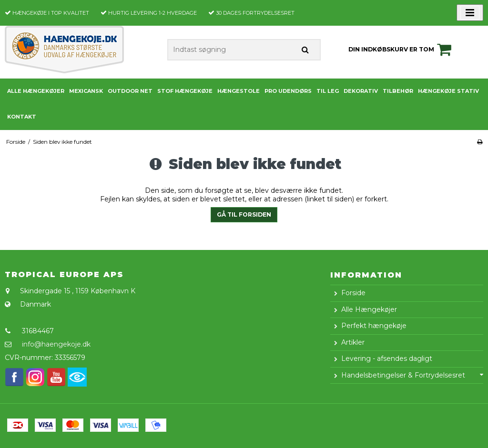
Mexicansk (86, 91)
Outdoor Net (130, 91)
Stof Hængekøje (185, 91)
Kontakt (22, 117)
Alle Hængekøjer (36, 91)
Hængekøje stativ (448, 91)
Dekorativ (361, 91)
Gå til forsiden (244, 214)
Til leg (328, 91)
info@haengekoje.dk (56, 344)
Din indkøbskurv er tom (401, 50)
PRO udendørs (288, 91)
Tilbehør (398, 91)
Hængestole (239, 91)
